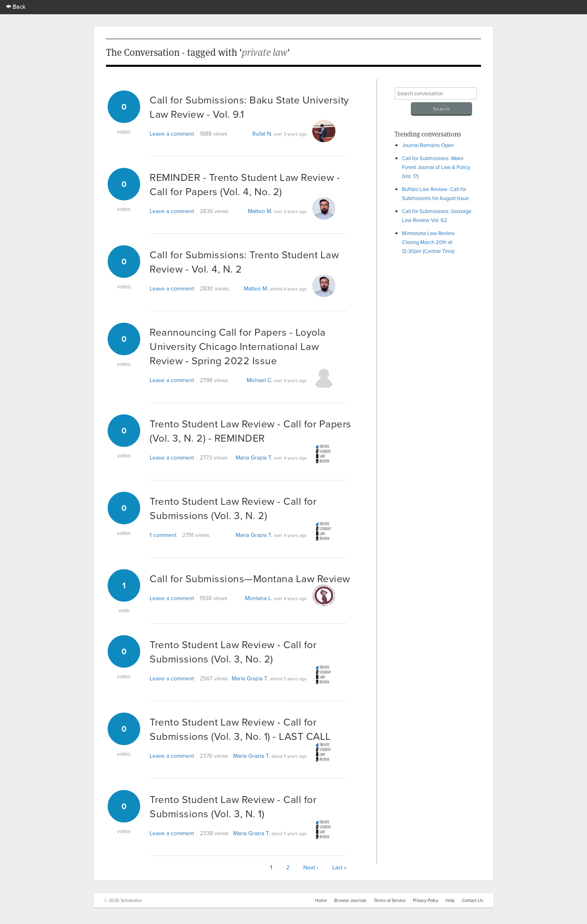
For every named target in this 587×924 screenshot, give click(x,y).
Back (16, 6)
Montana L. (259, 598)
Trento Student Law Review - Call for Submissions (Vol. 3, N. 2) (233, 508)
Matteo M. (260, 211)
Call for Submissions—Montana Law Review (250, 578)
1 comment (163, 535)
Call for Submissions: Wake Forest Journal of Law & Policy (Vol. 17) (436, 167)
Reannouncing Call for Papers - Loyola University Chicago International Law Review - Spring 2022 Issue (238, 346)
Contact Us (472, 900)
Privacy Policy (426, 900)
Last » (339, 867)
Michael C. (259, 380)
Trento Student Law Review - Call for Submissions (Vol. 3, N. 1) (233, 806)
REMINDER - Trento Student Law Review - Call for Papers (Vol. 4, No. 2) (245, 184)
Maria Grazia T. (254, 458)
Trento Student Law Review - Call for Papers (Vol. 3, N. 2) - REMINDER (250, 431)
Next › (311, 867)
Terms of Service (390, 900)
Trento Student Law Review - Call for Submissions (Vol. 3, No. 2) (233, 651)
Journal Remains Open (428, 145)
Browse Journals (350, 900)
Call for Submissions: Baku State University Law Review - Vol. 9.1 (249, 107)
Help (450, 900)
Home (321, 900)
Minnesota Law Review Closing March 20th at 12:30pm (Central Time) (428, 242)
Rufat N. (262, 134)
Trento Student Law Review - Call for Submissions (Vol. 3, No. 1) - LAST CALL (240, 729)
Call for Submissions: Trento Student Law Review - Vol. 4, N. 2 (244, 262)
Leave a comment (172, 134)
